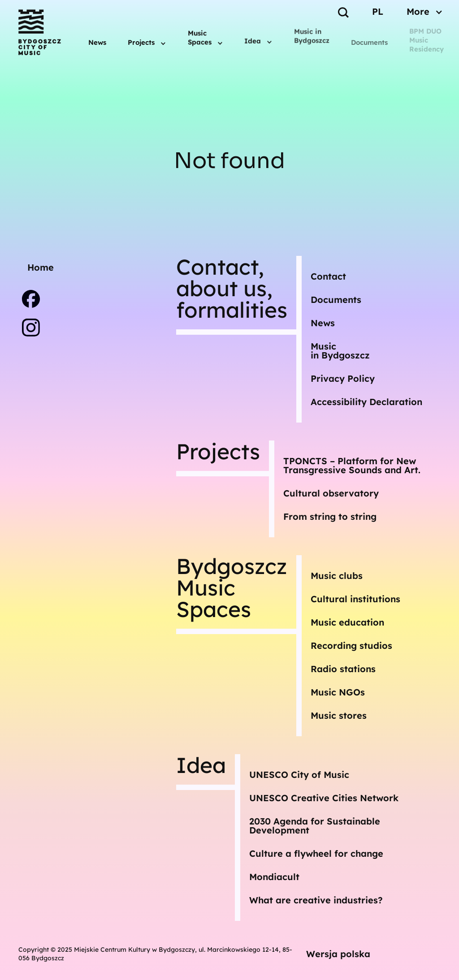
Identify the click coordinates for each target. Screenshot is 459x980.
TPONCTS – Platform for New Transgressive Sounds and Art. (352, 465)
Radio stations (343, 669)
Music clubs (337, 576)
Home (41, 267)
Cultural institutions (355, 599)
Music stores (339, 715)
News (97, 41)
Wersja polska (338, 954)
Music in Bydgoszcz (312, 32)
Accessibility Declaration (366, 402)
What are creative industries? (316, 900)
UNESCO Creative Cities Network (324, 798)
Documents (369, 42)
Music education (347, 622)
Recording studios (351, 645)
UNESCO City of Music (299, 775)
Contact (328, 276)
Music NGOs (338, 692)
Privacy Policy (343, 378)
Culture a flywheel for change (316, 853)
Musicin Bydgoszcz (340, 351)
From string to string (330, 516)
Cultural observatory (331, 493)
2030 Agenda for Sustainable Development (315, 826)
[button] (147, 39)
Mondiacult (274, 877)
